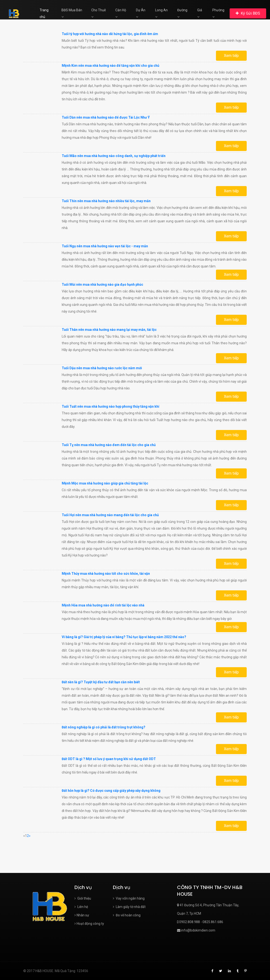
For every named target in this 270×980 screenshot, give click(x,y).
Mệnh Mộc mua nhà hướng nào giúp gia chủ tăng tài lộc (105, 483)
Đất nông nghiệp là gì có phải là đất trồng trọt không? (104, 727)
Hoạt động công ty (89, 924)
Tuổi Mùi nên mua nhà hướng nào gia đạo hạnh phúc (102, 284)
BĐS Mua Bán (72, 13)
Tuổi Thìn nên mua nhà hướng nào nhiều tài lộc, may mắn (106, 201)
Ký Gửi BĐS (248, 13)
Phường (218, 13)
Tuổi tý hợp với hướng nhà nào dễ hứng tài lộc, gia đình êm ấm (110, 34)
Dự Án (141, 13)
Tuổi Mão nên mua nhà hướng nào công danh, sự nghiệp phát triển (114, 156)
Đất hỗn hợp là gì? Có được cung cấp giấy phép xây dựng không (111, 791)
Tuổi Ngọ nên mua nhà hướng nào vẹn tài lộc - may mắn (105, 246)
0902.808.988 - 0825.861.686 (200, 922)
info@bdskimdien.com (196, 930)
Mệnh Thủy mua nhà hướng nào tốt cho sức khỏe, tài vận (106, 574)
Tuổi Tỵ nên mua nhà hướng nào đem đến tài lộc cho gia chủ (109, 445)
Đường (182, 13)
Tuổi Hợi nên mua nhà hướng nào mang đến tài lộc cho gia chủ (110, 515)
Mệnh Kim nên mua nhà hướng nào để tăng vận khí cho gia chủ (110, 66)
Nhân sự (82, 915)
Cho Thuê (99, 13)
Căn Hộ (121, 13)
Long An (161, 13)
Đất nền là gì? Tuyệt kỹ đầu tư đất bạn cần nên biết (101, 682)
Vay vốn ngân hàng (129, 898)
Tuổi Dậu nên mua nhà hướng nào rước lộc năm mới (102, 368)
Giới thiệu (83, 898)
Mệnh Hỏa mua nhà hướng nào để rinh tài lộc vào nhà (103, 605)
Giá (200, 13)
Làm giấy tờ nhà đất (129, 907)
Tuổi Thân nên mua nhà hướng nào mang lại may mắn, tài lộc (109, 330)
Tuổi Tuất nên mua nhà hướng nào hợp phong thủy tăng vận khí (110, 406)
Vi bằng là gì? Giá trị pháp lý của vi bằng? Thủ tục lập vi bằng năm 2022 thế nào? (124, 637)
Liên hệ (81, 907)
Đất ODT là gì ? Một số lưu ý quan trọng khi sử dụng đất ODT (109, 759)
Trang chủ (44, 13)
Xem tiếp (231, 56)
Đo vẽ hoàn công (127, 915)
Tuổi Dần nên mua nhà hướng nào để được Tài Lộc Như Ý (106, 117)
